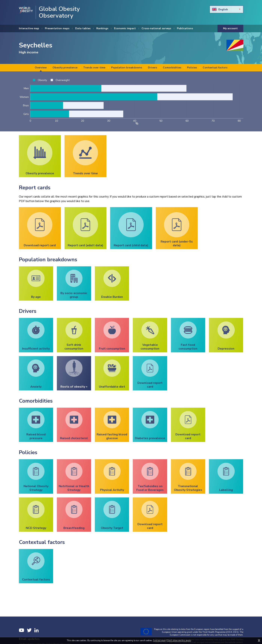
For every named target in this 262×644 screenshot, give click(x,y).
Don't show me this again (179, 641)
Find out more (159, 641)
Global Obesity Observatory (59, 12)
